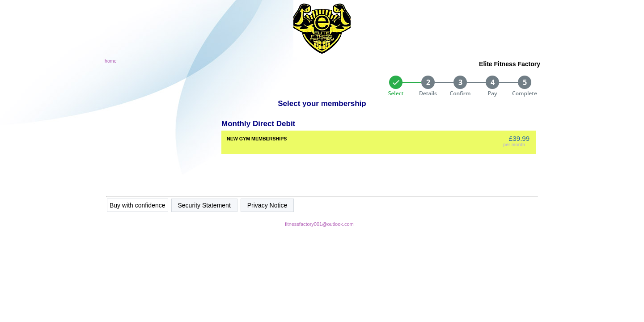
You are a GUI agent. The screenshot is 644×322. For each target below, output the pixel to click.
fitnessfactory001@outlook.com (319, 224)
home (111, 61)
